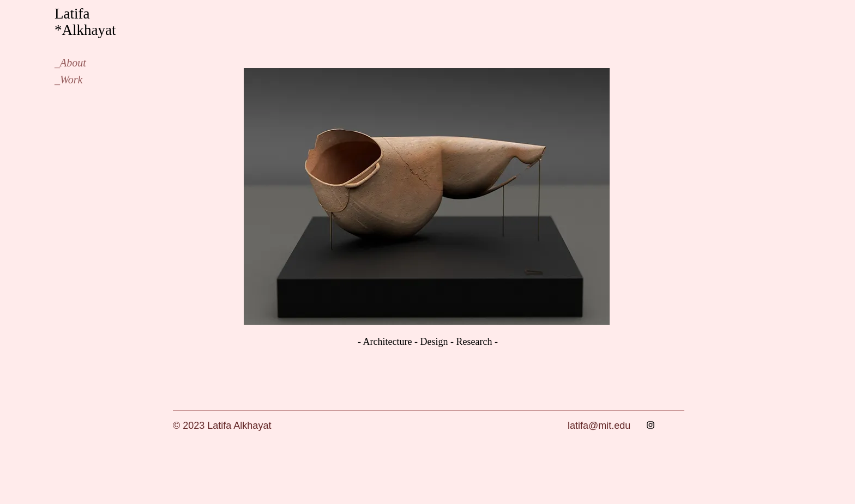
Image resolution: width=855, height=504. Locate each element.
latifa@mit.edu (599, 426)
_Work (68, 80)
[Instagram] (651, 425)
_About (70, 63)
